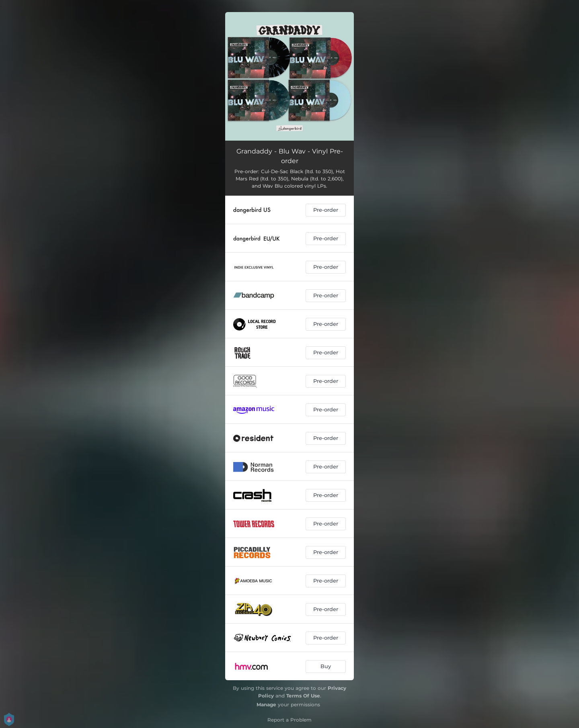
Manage (266, 704)
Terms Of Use (303, 696)
